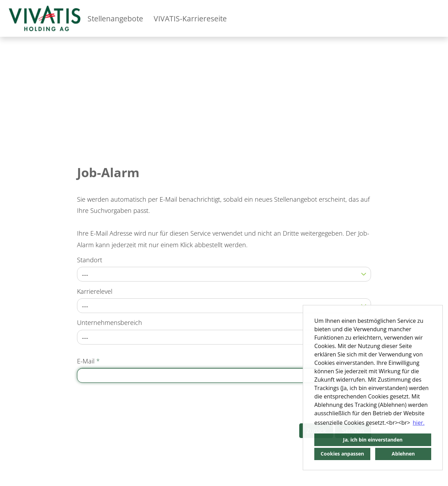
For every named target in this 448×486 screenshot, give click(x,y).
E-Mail (88, 361)
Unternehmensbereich (110, 322)
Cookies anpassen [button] (342, 454)
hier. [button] (419, 423)
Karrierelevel (95, 291)
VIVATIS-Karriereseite (190, 19)
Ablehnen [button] (403, 454)
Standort (90, 260)
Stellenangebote (115, 19)
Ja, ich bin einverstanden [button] (373, 440)
